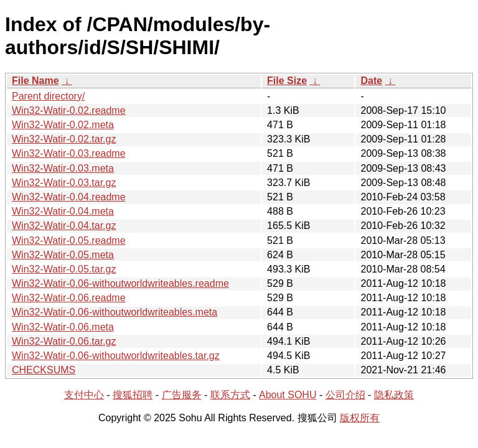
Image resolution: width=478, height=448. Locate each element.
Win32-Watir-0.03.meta (63, 168)
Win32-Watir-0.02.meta (63, 125)
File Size (287, 81)
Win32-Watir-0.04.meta (63, 211)
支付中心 (84, 395)
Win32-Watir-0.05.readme (69, 240)
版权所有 (360, 418)
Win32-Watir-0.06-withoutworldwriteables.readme (120, 283)
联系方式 (230, 395)
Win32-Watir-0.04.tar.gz (64, 226)
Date (371, 81)
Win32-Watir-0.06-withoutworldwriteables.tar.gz (116, 356)
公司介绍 (345, 395)
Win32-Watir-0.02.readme (69, 110)
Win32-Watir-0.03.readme (69, 153)
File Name (35, 81)
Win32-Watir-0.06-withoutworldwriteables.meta (115, 312)
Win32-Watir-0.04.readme (69, 197)
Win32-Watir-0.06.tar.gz (64, 341)
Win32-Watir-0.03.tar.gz (64, 183)
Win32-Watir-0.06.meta (63, 327)
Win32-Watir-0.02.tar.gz (64, 139)
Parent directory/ (48, 96)
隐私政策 (394, 395)
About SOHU (288, 395)
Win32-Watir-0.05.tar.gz (64, 269)
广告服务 (182, 395)
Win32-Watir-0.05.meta (63, 255)
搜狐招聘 (133, 395)
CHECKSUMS (44, 370)
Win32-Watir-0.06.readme (69, 298)
